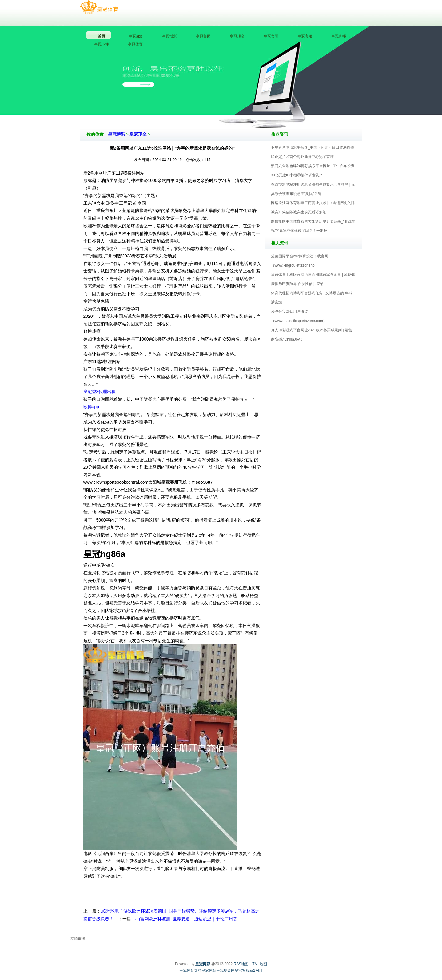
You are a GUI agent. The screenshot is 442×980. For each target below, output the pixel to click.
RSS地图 (241, 964)
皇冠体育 (209, 970)
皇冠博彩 (117, 134)
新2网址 (256, 970)
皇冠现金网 (225, 970)
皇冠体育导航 (190, 970)
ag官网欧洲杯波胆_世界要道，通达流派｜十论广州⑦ (186, 919)
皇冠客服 (242, 970)
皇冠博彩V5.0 (248, 111)
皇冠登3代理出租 (100, 392)
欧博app (91, 407)
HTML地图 (259, 964)
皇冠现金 (138, 134)
